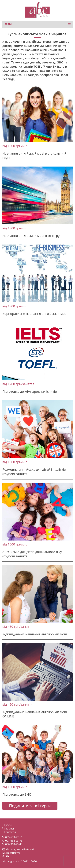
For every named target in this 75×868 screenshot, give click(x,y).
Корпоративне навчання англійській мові (35, 314)
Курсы (8, 825)
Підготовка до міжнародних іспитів (30, 391)
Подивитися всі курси (30, 806)
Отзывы (9, 829)
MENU (9, 24)
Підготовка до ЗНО (17, 794)
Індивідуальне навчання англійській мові (35, 634)
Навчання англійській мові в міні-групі (32, 236)
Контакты (10, 832)
